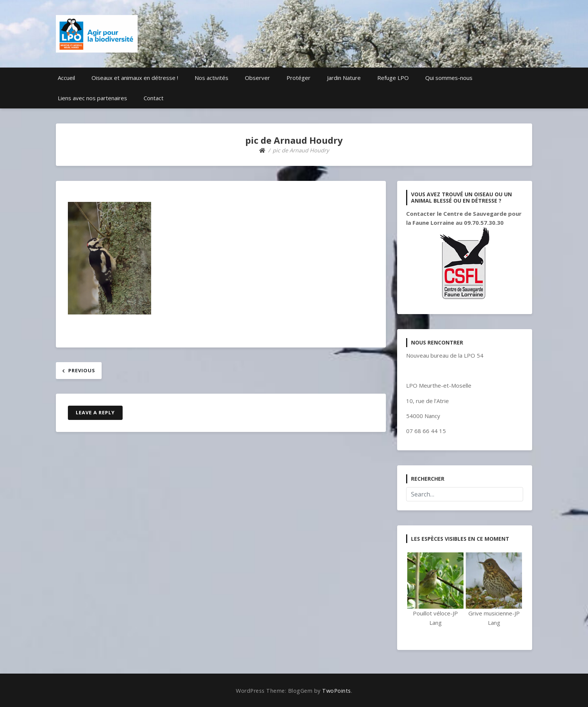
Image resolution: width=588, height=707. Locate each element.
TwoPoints (337, 691)
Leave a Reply (95, 412)
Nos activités (211, 78)
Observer (257, 78)
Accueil (66, 78)
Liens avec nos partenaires (92, 98)
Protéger (298, 78)
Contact (154, 98)
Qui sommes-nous (449, 78)
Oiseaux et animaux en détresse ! (135, 78)
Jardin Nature (344, 78)
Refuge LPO (393, 78)
